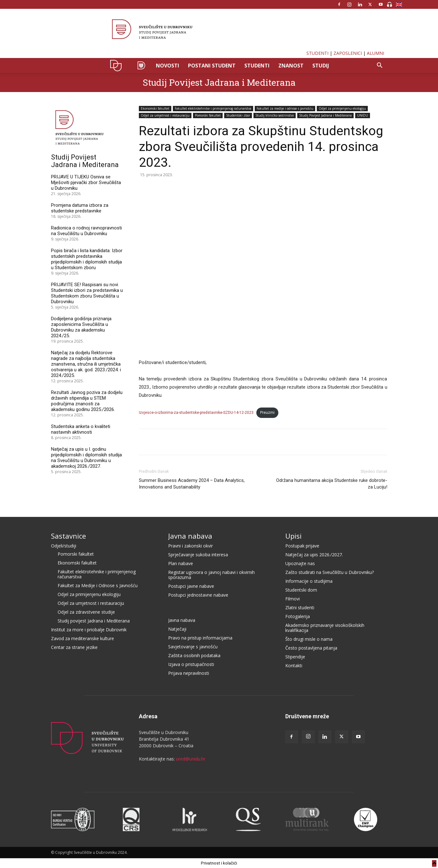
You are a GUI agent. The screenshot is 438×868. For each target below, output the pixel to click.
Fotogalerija (298, 616)
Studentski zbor (238, 115)
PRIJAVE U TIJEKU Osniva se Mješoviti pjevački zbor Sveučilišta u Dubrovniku (86, 182)
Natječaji (177, 629)
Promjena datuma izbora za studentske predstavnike (80, 208)
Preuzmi (267, 413)
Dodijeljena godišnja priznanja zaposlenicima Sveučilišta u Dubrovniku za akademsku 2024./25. (81, 327)
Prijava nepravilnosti (189, 673)
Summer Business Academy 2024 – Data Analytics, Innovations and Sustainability (192, 484)
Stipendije (295, 657)
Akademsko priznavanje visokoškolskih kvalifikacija (325, 628)
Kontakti (294, 665)
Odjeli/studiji (64, 546)
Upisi (293, 536)
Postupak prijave (302, 546)
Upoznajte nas (300, 563)
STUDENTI (317, 53)
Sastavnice (68, 536)
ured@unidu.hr (191, 759)
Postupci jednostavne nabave (198, 595)
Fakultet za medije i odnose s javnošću (285, 108)
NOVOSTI (168, 66)
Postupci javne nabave (191, 586)
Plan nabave (181, 563)
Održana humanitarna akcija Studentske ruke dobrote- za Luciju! (332, 484)
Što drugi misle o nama (309, 639)
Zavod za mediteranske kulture (82, 638)
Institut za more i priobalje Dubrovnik (89, 630)
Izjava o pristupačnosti (191, 664)
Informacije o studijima (309, 581)
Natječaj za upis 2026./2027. (314, 555)
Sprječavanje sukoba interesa (198, 555)
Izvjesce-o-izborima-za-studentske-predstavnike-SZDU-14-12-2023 (196, 413)
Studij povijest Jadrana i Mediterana (94, 621)
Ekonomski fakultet (155, 108)
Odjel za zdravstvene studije (86, 612)
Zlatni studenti (300, 608)
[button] (380, 66)
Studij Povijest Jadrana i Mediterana (219, 82)
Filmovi (293, 599)
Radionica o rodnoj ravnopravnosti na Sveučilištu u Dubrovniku (86, 231)
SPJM (141, 66)
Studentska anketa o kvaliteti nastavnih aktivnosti (81, 429)
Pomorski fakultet (208, 115)
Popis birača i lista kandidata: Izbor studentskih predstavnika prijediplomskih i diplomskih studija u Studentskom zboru (87, 259)
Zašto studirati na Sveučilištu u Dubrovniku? (330, 572)
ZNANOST (291, 66)
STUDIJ (321, 66)
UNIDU (118, 66)
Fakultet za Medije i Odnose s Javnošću (98, 585)
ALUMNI (375, 53)
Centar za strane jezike (74, 647)
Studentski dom (301, 590)
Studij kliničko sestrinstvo (275, 115)
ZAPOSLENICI (348, 53)
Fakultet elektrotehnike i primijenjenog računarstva (213, 108)
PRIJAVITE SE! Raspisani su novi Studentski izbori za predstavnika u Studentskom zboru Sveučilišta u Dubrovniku (87, 293)
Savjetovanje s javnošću (193, 647)
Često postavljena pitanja (311, 648)
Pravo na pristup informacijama (200, 638)
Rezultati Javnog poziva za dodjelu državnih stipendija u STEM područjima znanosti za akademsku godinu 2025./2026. (87, 401)
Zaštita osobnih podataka (194, 655)
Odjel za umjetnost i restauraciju (165, 115)
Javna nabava (190, 536)
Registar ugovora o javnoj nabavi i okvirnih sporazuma (211, 575)
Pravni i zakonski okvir (191, 546)
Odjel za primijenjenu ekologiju (342, 108)
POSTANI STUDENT (212, 66)
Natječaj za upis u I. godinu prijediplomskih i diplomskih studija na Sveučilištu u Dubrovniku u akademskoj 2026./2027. (86, 458)
